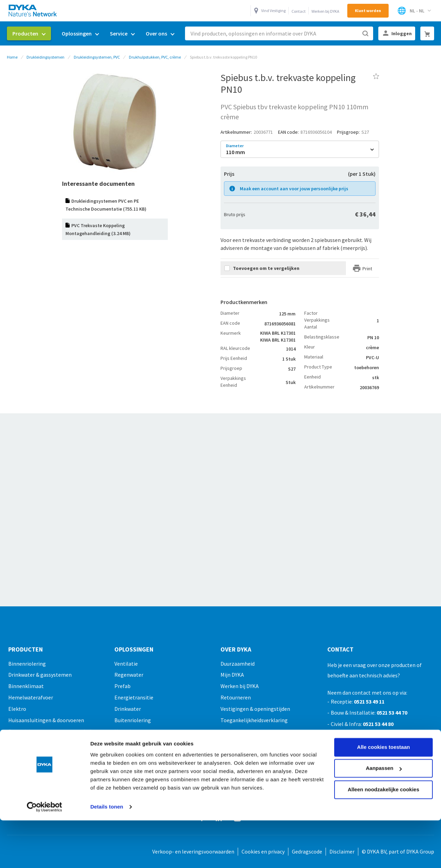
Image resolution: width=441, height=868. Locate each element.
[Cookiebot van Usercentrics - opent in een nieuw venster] (45, 764)
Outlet (16, 788)
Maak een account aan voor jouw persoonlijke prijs (294, 189)
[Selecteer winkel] (414, 11)
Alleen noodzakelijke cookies (383, 746)
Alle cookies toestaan (383, 704)
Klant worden (368, 11)
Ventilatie (126, 664)
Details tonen (107, 764)
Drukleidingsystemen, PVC (97, 57)
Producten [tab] (25, 649)
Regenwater (129, 675)
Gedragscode (307, 851)
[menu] (93, 34)
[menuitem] (29, 33)
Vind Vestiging (273, 11)
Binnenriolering (27, 664)
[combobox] (279, 33)
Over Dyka (236, 649)
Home (12, 57)
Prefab (122, 686)
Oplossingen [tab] (134, 649)
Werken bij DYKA (325, 11)
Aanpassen (384, 725)
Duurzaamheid (238, 664)
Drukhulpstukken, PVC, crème (155, 57)
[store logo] (33, 11)
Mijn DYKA (232, 675)
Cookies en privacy (263, 851)
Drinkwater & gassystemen (40, 675)
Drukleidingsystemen (45, 57)
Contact (299, 11)
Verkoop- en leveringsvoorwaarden (193, 851)
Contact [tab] (340, 649)
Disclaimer (342, 851)
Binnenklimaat (26, 686)
